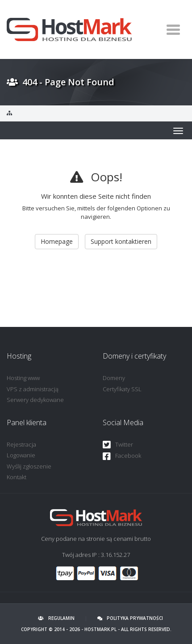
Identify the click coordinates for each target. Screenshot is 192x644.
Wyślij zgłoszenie (29, 466)
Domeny (114, 378)
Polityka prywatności (130, 618)
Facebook (122, 456)
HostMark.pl (100, 629)
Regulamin (56, 618)
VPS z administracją (33, 389)
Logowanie (21, 455)
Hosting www (23, 378)
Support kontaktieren (121, 241)
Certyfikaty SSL (122, 389)
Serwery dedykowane (35, 400)
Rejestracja (21, 444)
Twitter (118, 445)
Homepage (57, 241)
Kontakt (17, 477)
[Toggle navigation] (173, 29)
